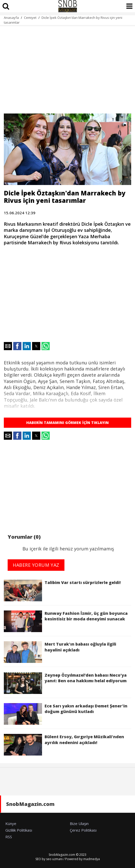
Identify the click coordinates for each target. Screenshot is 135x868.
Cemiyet (30, 18)
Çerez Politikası (83, 830)
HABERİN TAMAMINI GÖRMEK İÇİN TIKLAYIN (67, 423)
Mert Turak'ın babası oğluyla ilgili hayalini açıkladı (60, 652)
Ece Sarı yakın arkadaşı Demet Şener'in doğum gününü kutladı (66, 714)
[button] (8, 346)
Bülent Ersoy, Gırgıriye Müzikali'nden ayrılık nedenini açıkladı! (64, 745)
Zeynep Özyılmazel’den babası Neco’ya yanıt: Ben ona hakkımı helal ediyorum (65, 683)
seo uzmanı (54, 859)
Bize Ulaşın (79, 823)
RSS (9, 837)
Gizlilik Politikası (19, 830)
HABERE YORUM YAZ (36, 565)
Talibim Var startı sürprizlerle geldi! (62, 590)
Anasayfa (11, 18)
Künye (11, 823)
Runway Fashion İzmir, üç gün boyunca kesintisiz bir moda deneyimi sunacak (66, 621)
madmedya (92, 859)
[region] (67, 67)
